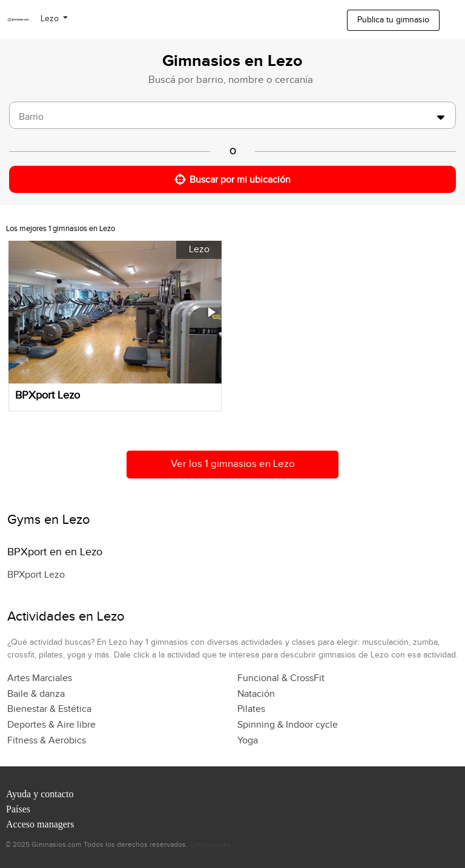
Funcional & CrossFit (281, 678)
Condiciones (210, 844)
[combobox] (232, 115)
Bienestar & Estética (49, 709)
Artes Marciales (40, 678)
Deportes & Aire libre (51, 725)
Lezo (51, 19)
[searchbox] (225, 117)
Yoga (248, 741)
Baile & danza (36, 694)
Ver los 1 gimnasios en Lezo (233, 464)
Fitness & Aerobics (47, 741)
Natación (256, 694)
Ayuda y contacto (40, 794)
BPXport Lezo (36, 575)
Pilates (251, 709)
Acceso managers (40, 824)
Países (18, 809)
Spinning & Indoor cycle (288, 725)
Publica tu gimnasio (393, 20)
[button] (211, 312)
